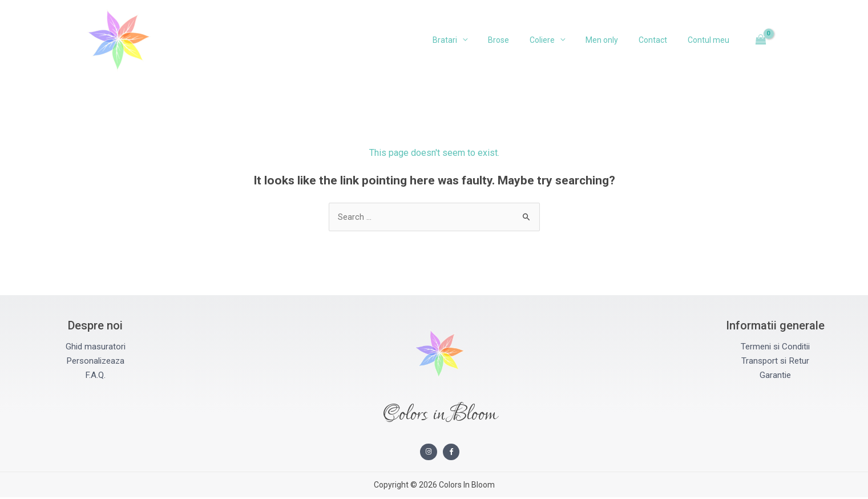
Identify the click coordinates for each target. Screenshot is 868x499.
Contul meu (711, 40)
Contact (660, 40)
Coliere (558, 40)
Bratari (470, 40)
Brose (519, 40)
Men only (613, 40)
